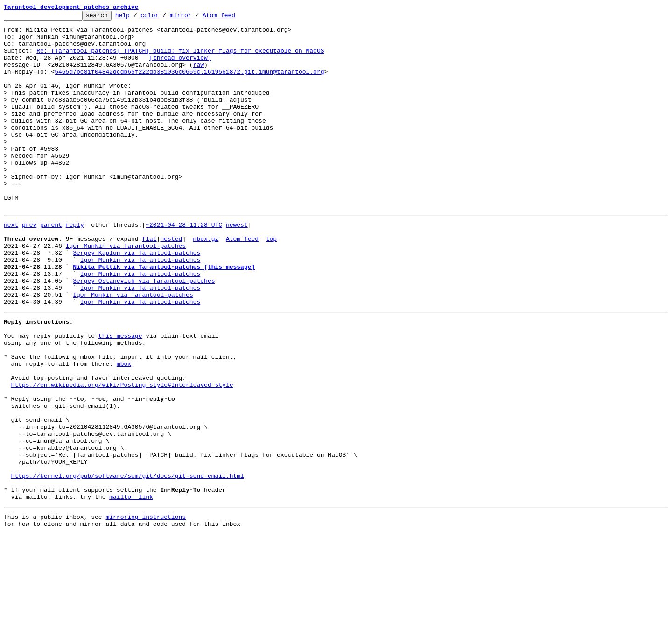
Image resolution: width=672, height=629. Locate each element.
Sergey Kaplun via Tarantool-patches (136, 299)
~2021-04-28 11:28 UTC (184, 265)
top (271, 282)
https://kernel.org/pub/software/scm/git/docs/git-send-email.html (128, 564)
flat (149, 282)
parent (51, 265)
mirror (195, 18)
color (164, 18)
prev (29, 265)
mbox (124, 429)
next (11, 265)
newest (237, 265)
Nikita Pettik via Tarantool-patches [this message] (164, 315)
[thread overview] (180, 67)
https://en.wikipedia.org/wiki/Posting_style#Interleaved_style (122, 454)
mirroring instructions (146, 610)
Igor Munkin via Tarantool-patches (126, 290)
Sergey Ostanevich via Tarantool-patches (144, 332)
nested (171, 282)
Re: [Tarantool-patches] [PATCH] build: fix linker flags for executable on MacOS (180, 59)
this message (120, 396)
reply (75, 265)
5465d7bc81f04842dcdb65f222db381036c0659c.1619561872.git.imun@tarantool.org (189, 84)
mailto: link (131, 589)
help (137, 18)
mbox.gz (206, 282)
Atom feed (233, 18)
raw (199, 76)
